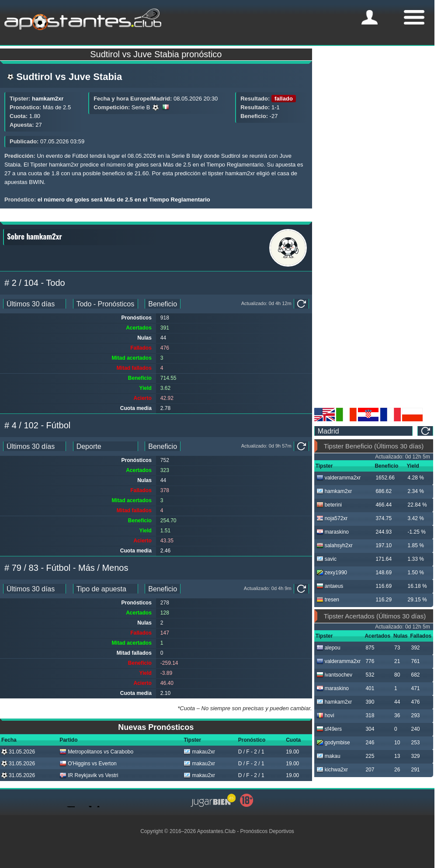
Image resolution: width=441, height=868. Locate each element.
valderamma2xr (339, 478)
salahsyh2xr (335, 545)
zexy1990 (332, 573)
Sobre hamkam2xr (35, 236)
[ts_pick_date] (35, 304)
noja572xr (332, 518)
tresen (328, 600)
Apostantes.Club (216, 831)
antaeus (330, 586)
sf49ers (329, 729)
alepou (328, 648)
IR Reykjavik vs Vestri (89, 775)
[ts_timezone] (364, 431)
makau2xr (199, 752)
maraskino (333, 532)
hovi (325, 715)
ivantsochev (334, 675)
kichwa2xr (332, 770)
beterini (329, 505)
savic (326, 559)
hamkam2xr (48, 99)
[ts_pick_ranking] (163, 304)
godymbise (333, 743)
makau (328, 756)
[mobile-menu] (370, 17)
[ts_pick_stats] (106, 304)
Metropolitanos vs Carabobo (96, 752)
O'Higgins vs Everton (88, 764)
